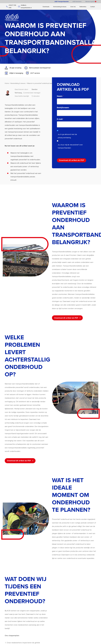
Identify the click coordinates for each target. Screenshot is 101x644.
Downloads (46, 7)
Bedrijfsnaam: (71, 108)
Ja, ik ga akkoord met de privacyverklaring (75, 136)
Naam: (67, 96)
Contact (93, 7)
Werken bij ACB (91, 2)
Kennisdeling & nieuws (60, 7)
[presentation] (80, 153)
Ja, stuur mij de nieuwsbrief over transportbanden (78, 146)
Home (7, 91)
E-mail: (68, 119)
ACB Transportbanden (62, 2)
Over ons (73, 7)
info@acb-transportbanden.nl (25, 6)
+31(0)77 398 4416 (11, 6)
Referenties (83, 7)
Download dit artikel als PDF (79, 160)
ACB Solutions (77, 2)
